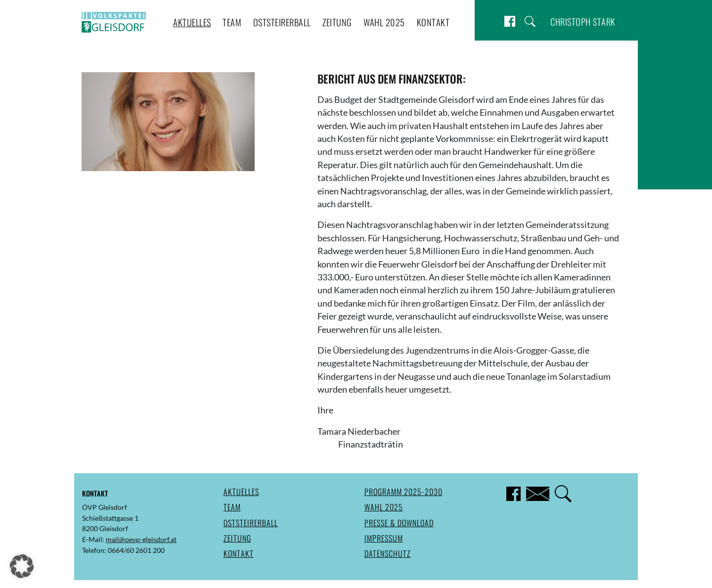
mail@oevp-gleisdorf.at (141, 539)
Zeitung (337, 22)
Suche (530, 22)
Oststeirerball (282, 22)
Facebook (510, 22)
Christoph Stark (583, 22)
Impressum (384, 538)
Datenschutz (388, 553)
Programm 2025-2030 (403, 492)
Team (232, 22)
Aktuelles (192, 22)
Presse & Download (399, 523)
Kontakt (433, 22)
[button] (22, 566)
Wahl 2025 (384, 22)
